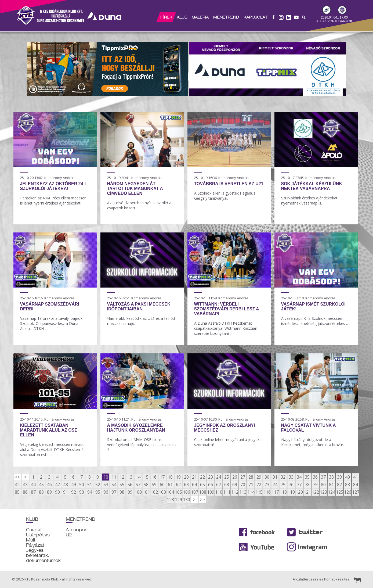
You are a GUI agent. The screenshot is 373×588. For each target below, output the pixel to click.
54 (114, 485)
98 (122, 492)
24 (219, 477)
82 (339, 485)
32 (283, 477)
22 (202, 477)
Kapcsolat (255, 17)
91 (66, 492)
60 (162, 485)
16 (154, 477)
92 (74, 492)
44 (33, 485)
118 (283, 492)
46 (49, 485)
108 (202, 492)
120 (299, 492)
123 (323, 492)
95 (98, 492)
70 (243, 485)
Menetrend (226, 17)
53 (106, 485)
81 (331, 485)
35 (307, 477)
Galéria (200, 17)
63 (186, 485)
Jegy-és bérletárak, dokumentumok (43, 555)
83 (347, 485)
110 (219, 492)
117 (275, 492)
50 (82, 485)
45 (41, 485)
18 (170, 477)
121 (307, 492)
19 (178, 477)
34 (299, 477)
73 (267, 485)
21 (194, 477)
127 (356, 492)
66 (211, 485)
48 (66, 485)
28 (251, 477)
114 (251, 492)
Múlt (31, 540)
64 (194, 485)
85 (17, 492)
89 (49, 492)
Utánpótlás (38, 535)
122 (315, 492)
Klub (182, 17)
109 (211, 492)
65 (202, 485)
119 (291, 492)
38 (331, 477)
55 (122, 485)
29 (259, 477)
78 (307, 485)
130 (186, 500)
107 (194, 492)
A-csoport (77, 530)
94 (90, 492)
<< (17, 477)
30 (267, 477)
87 (33, 492)
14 (138, 477)
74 (275, 485)
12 (122, 477)
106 (186, 492)
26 (235, 477)
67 (219, 485)
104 (170, 492)
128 (170, 500)
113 (243, 492)
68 (227, 485)
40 (347, 477)
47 (57, 485)
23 (211, 477)
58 (146, 485)
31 (275, 477)
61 (170, 485)
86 (25, 492)
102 (154, 492)
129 (178, 500)
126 (347, 492)
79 (315, 485)
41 (356, 477)
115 (259, 492)
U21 (70, 535)
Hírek (166, 17)
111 (227, 492)
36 (315, 477)
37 (323, 477)
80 (323, 485)
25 (227, 477)
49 (74, 485)
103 (162, 492)
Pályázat (35, 545)
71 (251, 485)
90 (57, 492)
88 (41, 492)
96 (106, 492)
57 (138, 485)
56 (130, 485)
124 (331, 492)
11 (114, 477)
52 (98, 485)
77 (299, 485)
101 (146, 492)
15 (146, 477)
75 (283, 485)
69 (235, 485)
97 (114, 492)
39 (339, 477)
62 (178, 485)
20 (186, 477)
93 (82, 492)
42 (17, 485)
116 (267, 492)
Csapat (34, 530)
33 (291, 477)
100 (138, 492)
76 (291, 485)
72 (259, 485)
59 (154, 485)
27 (243, 477)
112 (235, 492)
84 (356, 485)
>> (202, 500)
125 (339, 492)
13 (130, 477)
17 (162, 477)
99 (130, 492)
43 (25, 485)
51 (90, 485)
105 (178, 492)
